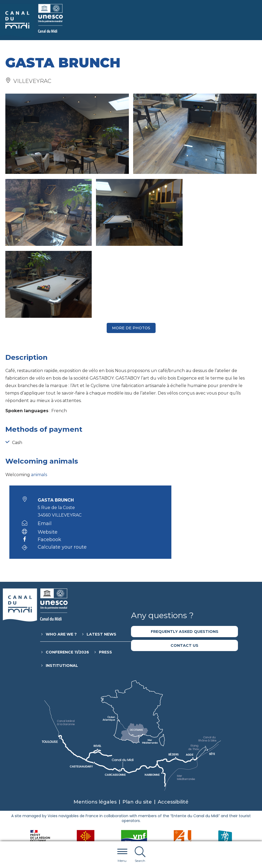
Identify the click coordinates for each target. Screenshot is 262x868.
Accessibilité (173, 730)
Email (45, 452)
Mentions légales (95, 730)
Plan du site (137, 730)
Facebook (49, 468)
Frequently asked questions (185, 560)
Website (48, 460)
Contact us (184, 573)
